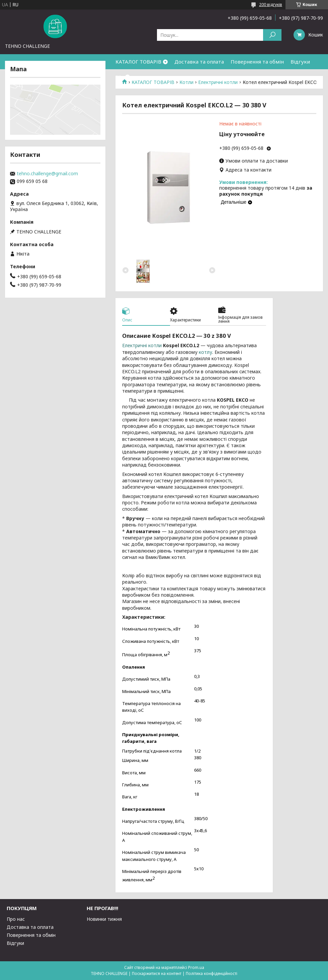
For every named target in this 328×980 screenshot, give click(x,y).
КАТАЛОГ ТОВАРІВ (138, 62)
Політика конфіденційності (212, 973)
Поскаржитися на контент (157, 973)
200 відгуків (271, 5)
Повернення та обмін (257, 62)
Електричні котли (142, 345)
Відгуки (300, 62)
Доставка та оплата (199, 62)
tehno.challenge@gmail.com (47, 174)
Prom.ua (196, 967)
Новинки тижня (104, 919)
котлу (206, 352)
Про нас (16, 919)
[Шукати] (272, 35)
